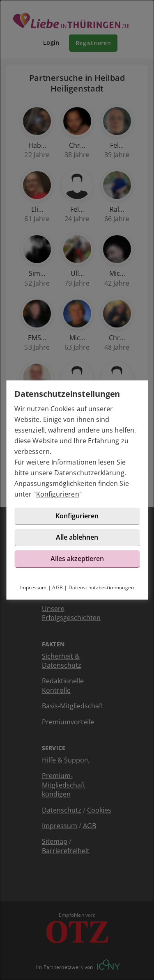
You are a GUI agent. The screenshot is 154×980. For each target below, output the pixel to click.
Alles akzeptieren (77, 559)
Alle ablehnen (77, 537)
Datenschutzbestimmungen (101, 587)
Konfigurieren (58, 494)
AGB (57, 587)
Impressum (33, 587)
